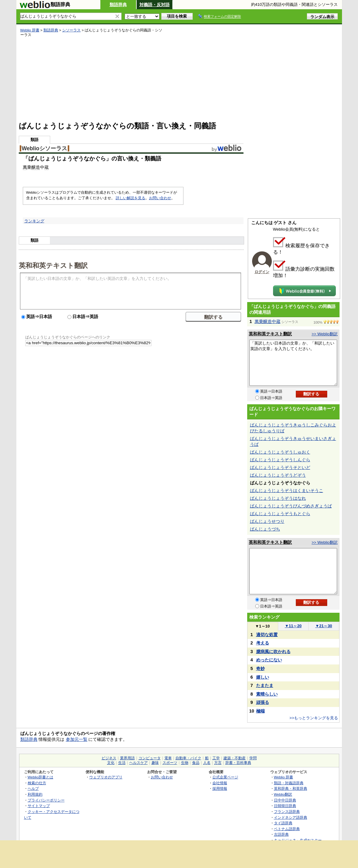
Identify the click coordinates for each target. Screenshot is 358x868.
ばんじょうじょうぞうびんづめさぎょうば (291, 506)
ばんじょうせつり (267, 521)
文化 (111, 763)
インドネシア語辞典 (291, 817)
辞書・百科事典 (238, 763)
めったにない (269, 660)
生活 (122, 763)
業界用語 (127, 758)
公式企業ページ (225, 777)
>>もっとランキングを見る (314, 718)
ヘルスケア (139, 763)
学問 (253, 758)
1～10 (262, 626)
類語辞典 (118, 5)
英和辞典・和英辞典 (291, 788)
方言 (218, 763)
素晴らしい (267, 694)
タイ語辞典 (283, 823)
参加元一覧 (77, 739)
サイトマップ (39, 806)
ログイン (262, 272)
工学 (216, 758)
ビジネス (109, 758)
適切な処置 (267, 635)
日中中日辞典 (285, 800)
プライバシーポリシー (46, 800)
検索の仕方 (37, 783)
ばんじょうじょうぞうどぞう (278, 475)
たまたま (265, 685)
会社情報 (220, 783)
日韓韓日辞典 (285, 806)
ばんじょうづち (265, 529)
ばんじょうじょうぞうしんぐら (280, 460)
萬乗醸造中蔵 (267, 321)
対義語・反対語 (155, 5)
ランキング (34, 221)
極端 (260, 711)
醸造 (36, 167)
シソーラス (71, 30)
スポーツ (170, 763)
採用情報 (220, 788)
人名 (207, 763)
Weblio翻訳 (283, 794)
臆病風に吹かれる (273, 652)
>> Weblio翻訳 (324, 334)
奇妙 (260, 668)
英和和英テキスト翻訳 (53, 265)
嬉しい (263, 677)
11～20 (293, 626)
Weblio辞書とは (40, 777)
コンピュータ (150, 758)
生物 (185, 763)
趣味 (155, 763)
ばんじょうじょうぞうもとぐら (280, 514)
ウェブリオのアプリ (106, 777)
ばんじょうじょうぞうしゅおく (280, 452)
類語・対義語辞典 (289, 783)
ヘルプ (33, 788)
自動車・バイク (188, 758)
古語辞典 (281, 834)
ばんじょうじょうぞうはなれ (278, 498)
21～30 (324, 626)
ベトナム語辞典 (287, 829)
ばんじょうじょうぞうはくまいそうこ (287, 491)
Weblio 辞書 (30, 30)
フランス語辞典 (287, 811)
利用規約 (35, 794)
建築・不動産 (235, 758)
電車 (168, 758)
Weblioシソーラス (44, 148)
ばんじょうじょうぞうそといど (280, 467)
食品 (196, 763)
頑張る (263, 702)
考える (263, 643)
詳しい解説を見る (131, 198)
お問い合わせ (160, 198)
